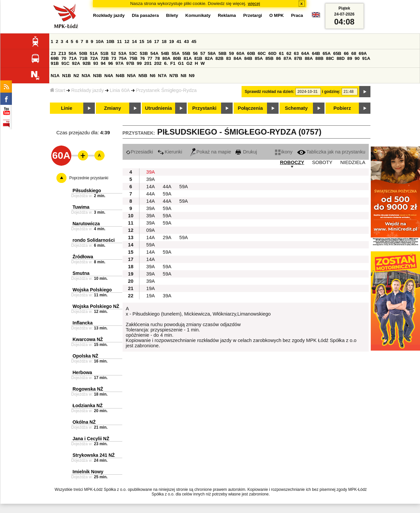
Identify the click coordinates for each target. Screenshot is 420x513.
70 (64, 58)
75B (134, 58)
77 (150, 58)
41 (179, 42)
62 (289, 53)
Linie (66, 108)
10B (110, 42)
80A (166, 58)
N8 (184, 76)
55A (175, 53)
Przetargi (253, 15)
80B (177, 58)
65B (337, 53)
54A (154, 53)
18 (164, 42)
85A (259, 58)
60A (241, 53)
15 (142, 42)
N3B (97, 76)
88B (319, 58)
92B (87, 63)
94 (103, 63)
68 (354, 53)
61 (281, 53)
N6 (153, 76)
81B (198, 58)
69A (363, 53)
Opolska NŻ (86, 356)
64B (316, 53)
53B (144, 53)
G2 (189, 63)
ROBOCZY (292, 162)
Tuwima (81, 207)
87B (298, 58)
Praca (297, 15)
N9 (192, 76)
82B (219, 58)
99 (139, 63)
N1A (55, 76)
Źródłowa (83, 257)
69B (55, 58)
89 (350, 58)
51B (104, 53)
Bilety (172, 15)
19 (172, 42)
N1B (67, 76)
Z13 (62, 53)
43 (187, 42)
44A (167, 187)
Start (58, 90)
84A (238, 58)
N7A (162, 76)
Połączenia (250, 108)
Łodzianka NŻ (88, 406)
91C (65, 63)
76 (143, 58)
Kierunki (170, 152)
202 (158, 63)
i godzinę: (331, 92)
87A (287, 58)
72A (94, 58)
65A (326, 53)
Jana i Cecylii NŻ (91, 439)
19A (151, 288)
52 (114, 53)
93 (96, 63)
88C (330, 58)
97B (130, 63)
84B (248, 58)
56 (195, 53)
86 (278, 58)
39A (151, 172)
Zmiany (113, 108)
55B (186, 53)
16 (149, 42)
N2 (76, 76)
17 (157, 42)
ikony (284, 152)
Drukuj (246, 152)
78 (157, 58)
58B (222, 53)
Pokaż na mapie (210, 152)
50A (72, 53)
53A (123, 53)
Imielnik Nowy (88, 472)
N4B (120, 76)
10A (100, 42)
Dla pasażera (145, 15)
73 (114, 58)
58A (212, 53)
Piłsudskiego (87, 191)
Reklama (227, 15)
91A (366, 58)
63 (296, 53)
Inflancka (83, 323)
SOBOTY (322, 162)
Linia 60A (120, 90)
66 (346, 53)
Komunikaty (198, 15)
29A (167, 237)
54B (165, 53)
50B (83, 53)
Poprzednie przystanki (89, 178)
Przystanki (204, 108)
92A (76, 63)
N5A (132, 76)
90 (357, 58)
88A (309, 58)
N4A (109, 76)
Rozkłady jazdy (87, 90)
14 (134, 42)
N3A (86, 76)
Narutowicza (86, 224)
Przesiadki (140, 152)
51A (94, 53)
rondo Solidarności (94, 240)
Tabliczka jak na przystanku (331, 152)
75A (123, 58)
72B (105, 58)
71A (73, 58)
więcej (254, 3)
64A (305, 53)
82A (209, 58)
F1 (173, 63)
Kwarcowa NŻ (88, 339)
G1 (181, 63)
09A (151, 230)
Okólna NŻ (84, 422)
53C (133, 53)
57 (203, 53)
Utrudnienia (158, 108)
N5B (143, 76)
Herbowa (82, 372)
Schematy (296, 108)
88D (341, 58)
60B (251, 53)
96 (111, 63)
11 (119, 42)
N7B (174, 76)
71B (83, 58)
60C (262, 53)
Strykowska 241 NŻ (94, 455)
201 (148, 63)
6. (166, 63)
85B (269, 58)
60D (272, 53)
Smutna (81, 273)
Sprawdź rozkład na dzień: (270, 92)
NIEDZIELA (353, 162)
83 (229, 58)
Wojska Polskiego (92, 290)
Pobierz (342, 108)
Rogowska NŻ (88, 389)
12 (127, 42)
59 (231, 53)
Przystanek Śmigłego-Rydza (166, 90)
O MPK (277, 15)
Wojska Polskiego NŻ (96, 306)
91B (55, 63)
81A (188, 58)
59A (184, 187)
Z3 (54, 53)
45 (194, 42)
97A (120, 63)
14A (151, 187)
